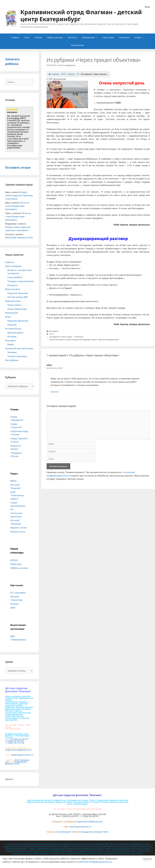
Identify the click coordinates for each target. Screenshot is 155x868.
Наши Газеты (14, 305)
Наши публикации (17, 309)
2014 (51, 334)
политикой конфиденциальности (94, 862)
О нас (27, 37)
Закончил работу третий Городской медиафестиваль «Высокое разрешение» (84, 340)
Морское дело (13, 289)
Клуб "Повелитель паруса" (17, 495)
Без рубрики (12, 360)
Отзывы (38, 37)
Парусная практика (18, 293)
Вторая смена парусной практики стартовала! (19, 195)
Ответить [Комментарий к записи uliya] (55, 392)
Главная (15, 37)
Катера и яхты (18, 532)
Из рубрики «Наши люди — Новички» (66, 337)
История (12, 336)
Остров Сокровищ (17, 356)
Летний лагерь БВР (18, 297)
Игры (8, 317)
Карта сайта (108, 37)
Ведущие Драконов (18, 321)
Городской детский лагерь (19, 348)
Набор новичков (55, 37)
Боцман (14, 604)
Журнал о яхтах (19, 528)
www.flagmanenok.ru (22, 755)
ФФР (13, 608)
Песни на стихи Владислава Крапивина (17, 206)
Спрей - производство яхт (18, 506)
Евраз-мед (16, 564)
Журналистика (13, 301)
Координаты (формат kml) (16, 763)
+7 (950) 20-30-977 (15, 741)
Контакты (72, 37)
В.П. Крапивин (18, 593)
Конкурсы (13, 285)
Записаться (124, 37)
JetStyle (14, 560)
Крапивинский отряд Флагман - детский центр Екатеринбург (81, 15)
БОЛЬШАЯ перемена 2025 (19, 237)
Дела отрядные (13, 266)
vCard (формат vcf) (66, 832)
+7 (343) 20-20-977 (19, 739)
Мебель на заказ (19, 568)
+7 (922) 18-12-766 (15, 743)
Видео (11, 344)
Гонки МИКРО (15, 277)
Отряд (141, 37)
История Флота (13, 329)
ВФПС (13, 481)
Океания (12, 325)
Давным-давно (15, 333)
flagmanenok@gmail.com (18, 750)
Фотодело (54, 331)
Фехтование (12, 313)
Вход (147, 7)
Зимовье (12, 352)
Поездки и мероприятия (20, 281)
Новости (10, 262)
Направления (91, 37)
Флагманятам (77, 45)
